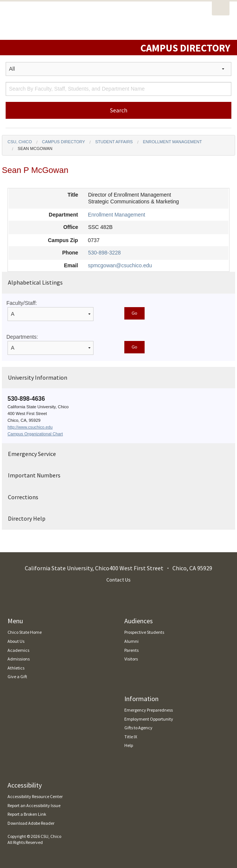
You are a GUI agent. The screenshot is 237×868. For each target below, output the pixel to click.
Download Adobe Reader (31, 823)
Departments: (22, 337)
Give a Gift (17, 676)
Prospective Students (144, 632)
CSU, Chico (20, 142)
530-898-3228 (104, 253)
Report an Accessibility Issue (34, 805)
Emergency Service (32, 454)
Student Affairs (114, 142)
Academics (18, 650)
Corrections (23, 497)
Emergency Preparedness (149, 710)
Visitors (131, 659)
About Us (16, 641)
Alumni (131, 641)
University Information (38, 377)
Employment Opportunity (149, 719)
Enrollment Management (173, 142)
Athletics (16, 668)
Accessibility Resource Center (35, 796)
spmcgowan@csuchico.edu (120, 265)
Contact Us (118, 580)
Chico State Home (25, 632)
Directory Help (27, 518)
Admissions (19, 659)
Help (129, 745)
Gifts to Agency (138, 728)
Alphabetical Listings (35, 282)
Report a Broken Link (27, 814)
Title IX (131, 737)
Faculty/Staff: (22, 303)
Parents (131, 650)
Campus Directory (64, 142)
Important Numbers (34, 475)
